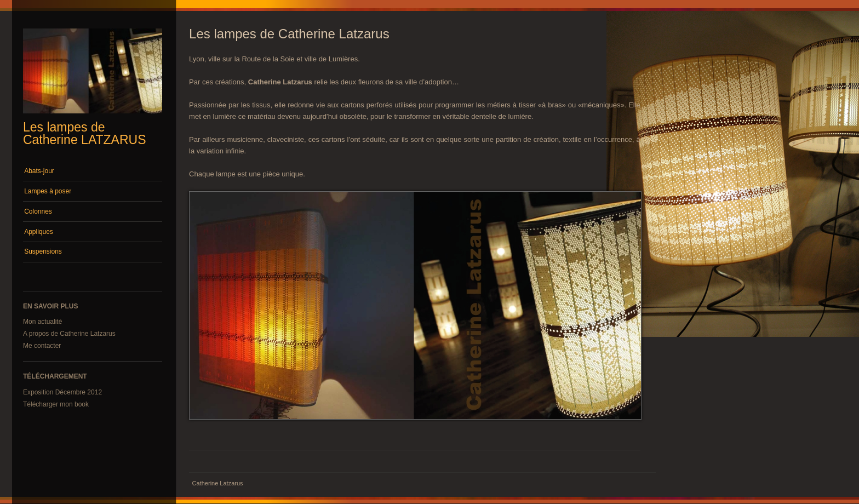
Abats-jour (39, 171)
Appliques (39, 232)
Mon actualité (42, 322)
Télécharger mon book (56, 404)
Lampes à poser (48, 191)
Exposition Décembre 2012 (62, 392)
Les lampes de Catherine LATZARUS (85, 133)
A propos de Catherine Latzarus (69, 334)
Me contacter (42, 346)
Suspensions (43, 251)
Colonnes (38, 211)
